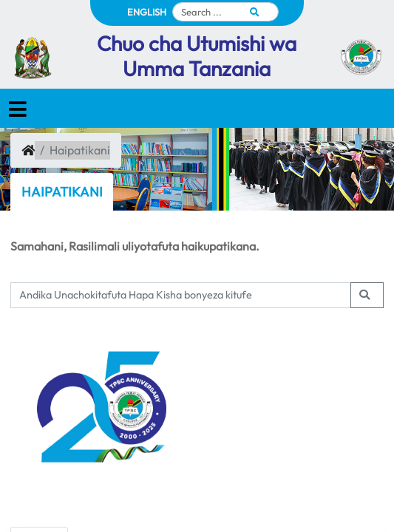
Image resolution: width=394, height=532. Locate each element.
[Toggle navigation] (18, 109)
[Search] (225, 12)
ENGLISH (147, 12)
